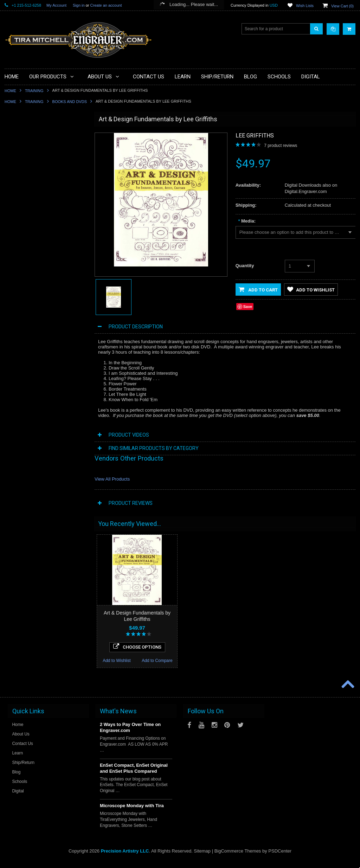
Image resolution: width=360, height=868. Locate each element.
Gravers (16, 243)
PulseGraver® (22, 135)
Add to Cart (258, 289)
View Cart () (342, 6)
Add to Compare (66, 510)
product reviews (281, 146)
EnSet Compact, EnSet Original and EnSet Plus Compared (134, 775)
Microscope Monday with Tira (132, 812)
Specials (17, 147)
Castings (17, 266)
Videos (15, 326)
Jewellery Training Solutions (35, 338)
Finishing (17, 231)
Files (13, 183)
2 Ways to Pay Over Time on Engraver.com (130, 734)
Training (34, 91)
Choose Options (46, 496)
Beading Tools (22, 195)
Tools (14, 171)
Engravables (21, 255)
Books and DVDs (70, 102)
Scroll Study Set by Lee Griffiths (46, 455)
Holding (16, 207)
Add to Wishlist (25, 510)
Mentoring (18, 314)
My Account (56, 5)
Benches (17, 219)
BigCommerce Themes (238, 858)
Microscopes (21, 159)
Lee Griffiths (255, 136)
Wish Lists (305, 6)
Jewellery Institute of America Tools (42, 350)
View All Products (112, 479)
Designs (16, 278)
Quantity (245, 266)
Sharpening (20, 290)
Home (10, 91)
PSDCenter (280, 858)
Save (248, 307)
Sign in (79, 5)
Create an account (106, 5)
